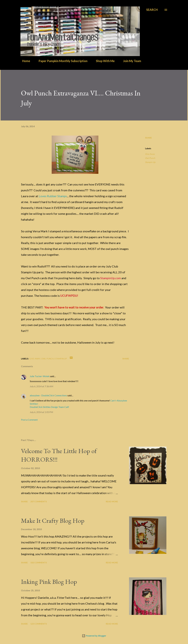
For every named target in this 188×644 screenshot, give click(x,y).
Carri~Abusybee (119, 400)
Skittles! (34, 404)
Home (24, 61)
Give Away (150, 154)
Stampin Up (150, 162)
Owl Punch (150, 158)
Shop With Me (103, 61)
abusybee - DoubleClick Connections (48, 395)
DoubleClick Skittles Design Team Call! (49, 407)
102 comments (39, 563)
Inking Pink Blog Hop (49, 582)
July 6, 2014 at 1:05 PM (41, 412)
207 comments (39, 501)
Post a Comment (29, 420)
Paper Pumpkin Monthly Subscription (61, 61)
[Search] (152, 10)
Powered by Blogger (94, 636)
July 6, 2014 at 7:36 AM (42, 386)
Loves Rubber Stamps (53, 196)
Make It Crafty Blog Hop (53, 521)
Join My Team (130, 61)
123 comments (39, 624)
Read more (112, 501)
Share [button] (148, 138)
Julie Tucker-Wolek (40, 376)
